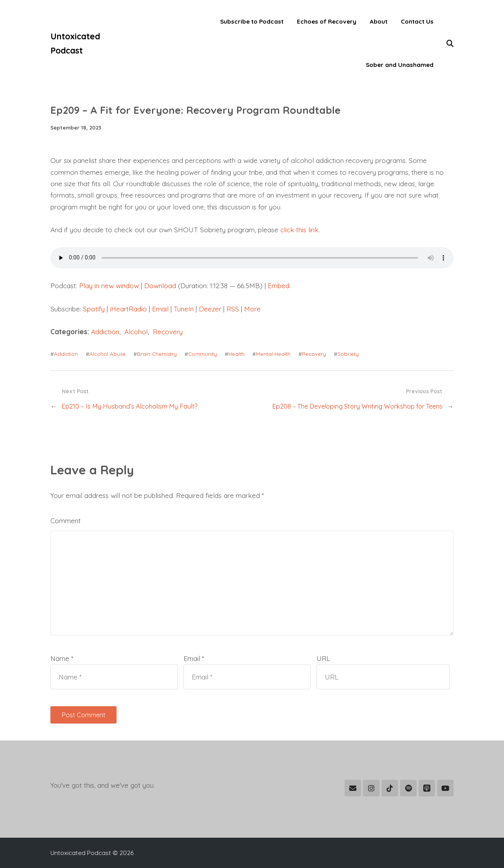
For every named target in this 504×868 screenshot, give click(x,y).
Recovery (168, 332)
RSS (233, 309)
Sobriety (348, 354)
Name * (62, 658)
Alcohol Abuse (107, 354)
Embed (279, 286)
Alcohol (136, 332)
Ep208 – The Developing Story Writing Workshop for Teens (357, 406)
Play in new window (109, 286)
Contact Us (417, 21)
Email (160, 309)
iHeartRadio (128, 309)
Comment (66, 521)
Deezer (210, 309)
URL (323, 658)
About (379, 21)
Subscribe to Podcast (252, 21)
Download (160, 286)
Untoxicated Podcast (75, 43)
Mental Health (273, 354)
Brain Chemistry (157, 354)
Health (236, 354)
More (252, 309)
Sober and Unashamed (400, 65)
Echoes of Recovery (327, 21)
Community (203, 354)
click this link (299, 230)
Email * (194, 658)
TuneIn (184, 309)
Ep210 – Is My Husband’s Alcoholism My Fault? (130, 406)
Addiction (105, 332)
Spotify (94, 309)
